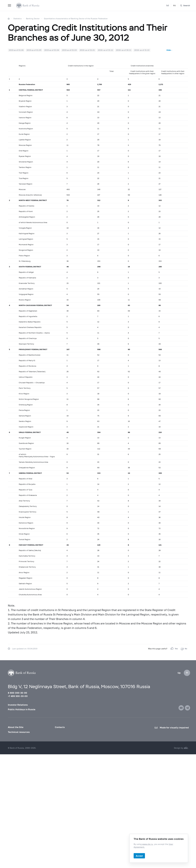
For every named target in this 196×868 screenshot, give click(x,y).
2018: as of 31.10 (142, 50)
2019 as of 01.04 (52, 50)
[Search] (185, 5)
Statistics (17, 18)
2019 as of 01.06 (16, 50)
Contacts (60, 727)
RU (175, 5)
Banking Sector (33, 18)
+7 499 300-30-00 (18, 696)
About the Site (16, 727)
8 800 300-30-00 (18, 693)
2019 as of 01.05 (34, 50)
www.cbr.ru (148, 844)
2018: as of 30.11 (124, 50)
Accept (139, 856)
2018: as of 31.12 (105, 50)
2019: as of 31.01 (87, 50)
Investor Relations (18, 705)
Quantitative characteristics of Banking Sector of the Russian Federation (76, 18)
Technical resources (19, 732)
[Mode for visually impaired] (168, 6)
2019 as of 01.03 (69, 50)
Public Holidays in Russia (22, 709)
